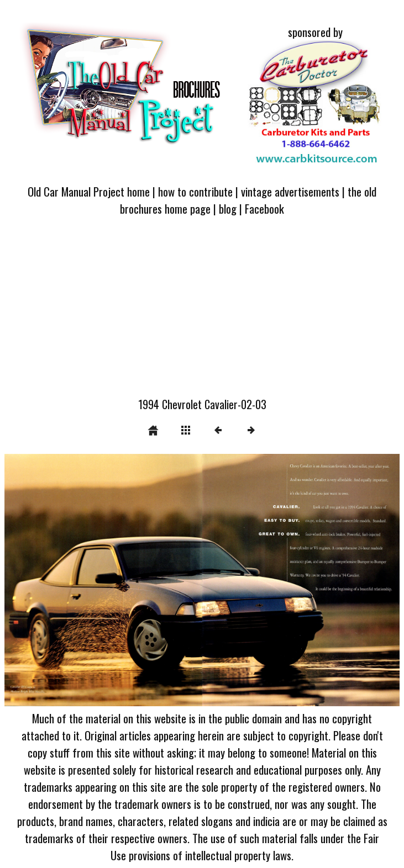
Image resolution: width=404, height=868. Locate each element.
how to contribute (195, 191)
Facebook (264, 208)
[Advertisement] (202, 313)
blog (228, 208)
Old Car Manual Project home (89, 191)
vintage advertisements (290, 191)
